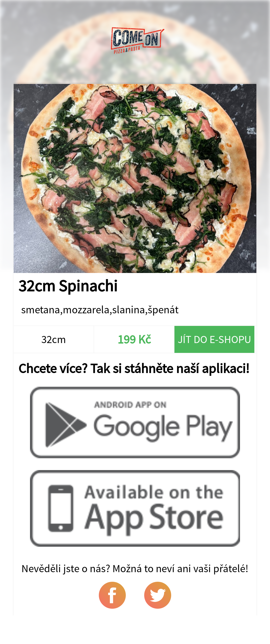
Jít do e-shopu (214, 339)
